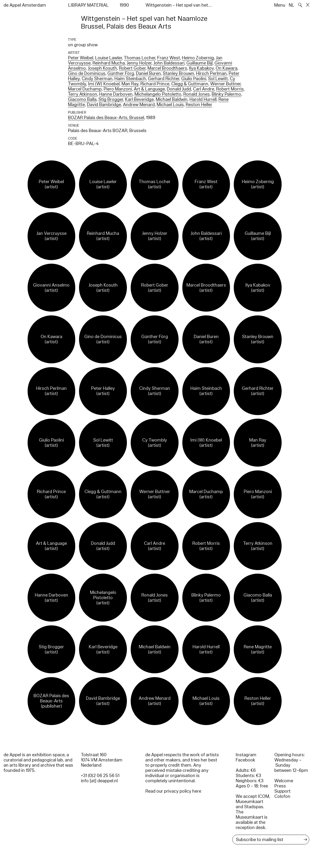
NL (292, 5)
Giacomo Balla (82, 99)
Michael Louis (170, 105)
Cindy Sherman (97, 79)
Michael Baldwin (172, 99)
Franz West (169, 58)
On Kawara (226, 68)
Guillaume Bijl (199, 63)
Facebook (245, 760)
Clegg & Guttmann (190, 84)
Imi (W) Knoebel (104, 84)
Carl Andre (204, 89)
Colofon (282, 796)
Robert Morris (230, 89)
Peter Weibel (81, 58)
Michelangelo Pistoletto (158, 94)
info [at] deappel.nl (99, 781)
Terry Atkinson (83, 94)
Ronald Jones (196, 94)
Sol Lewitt (218, 79)
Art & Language (149, 89)
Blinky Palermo (226, 94)
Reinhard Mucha (109, 63)
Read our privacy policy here (173, 791)
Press (280, 786)
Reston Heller (199, 105)
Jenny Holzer (139, 63)
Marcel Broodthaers (167, 68)
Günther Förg (121, 73)
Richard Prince (155, 84)
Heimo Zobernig (198, 58)
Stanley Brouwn (178, 73)
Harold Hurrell (203, 99)
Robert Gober (132, 68)
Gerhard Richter (164, 79)
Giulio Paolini (194, 79)
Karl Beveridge (139, 99)
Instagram (246, 755)
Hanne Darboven (116, 94)
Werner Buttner (225, 84)
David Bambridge (104, 105)
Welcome (284, 781)
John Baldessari (169, 63)
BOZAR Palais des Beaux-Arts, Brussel (106, 118)
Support (282, 791)
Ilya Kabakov (201, 68)
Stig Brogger (111, 99)
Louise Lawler (109, 58)
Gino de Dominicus (87, 73)
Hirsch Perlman (211, 73)
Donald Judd (179, 89)
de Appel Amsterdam (25, 5)
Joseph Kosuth (102, 68)
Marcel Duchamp (85, 89)
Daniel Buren (148, 73)
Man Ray (130, 84)
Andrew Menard (139, 105)
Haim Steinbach (130, 79)
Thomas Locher (140, 58)
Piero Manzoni (118, 89)
